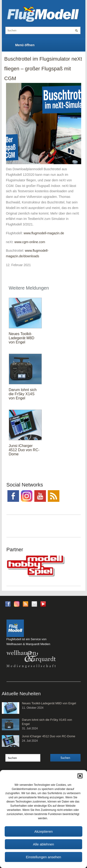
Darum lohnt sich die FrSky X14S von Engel (23, 394)
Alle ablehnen (43, 844)
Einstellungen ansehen (44, 857)
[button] (80, 776)
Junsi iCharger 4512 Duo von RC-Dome (24, 450)
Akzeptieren (43, 831)
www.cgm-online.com (30, 242)
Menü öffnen (25, 45)
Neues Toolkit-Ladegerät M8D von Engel (22, 338)
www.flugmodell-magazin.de (44, 233)
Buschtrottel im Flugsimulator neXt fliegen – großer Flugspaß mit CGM (43, 69)
